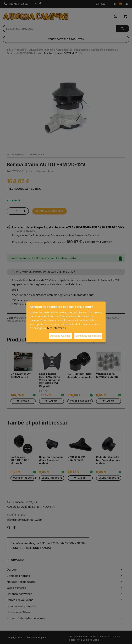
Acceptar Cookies (60, 336)
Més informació (57, 328)
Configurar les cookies (88, 336)
